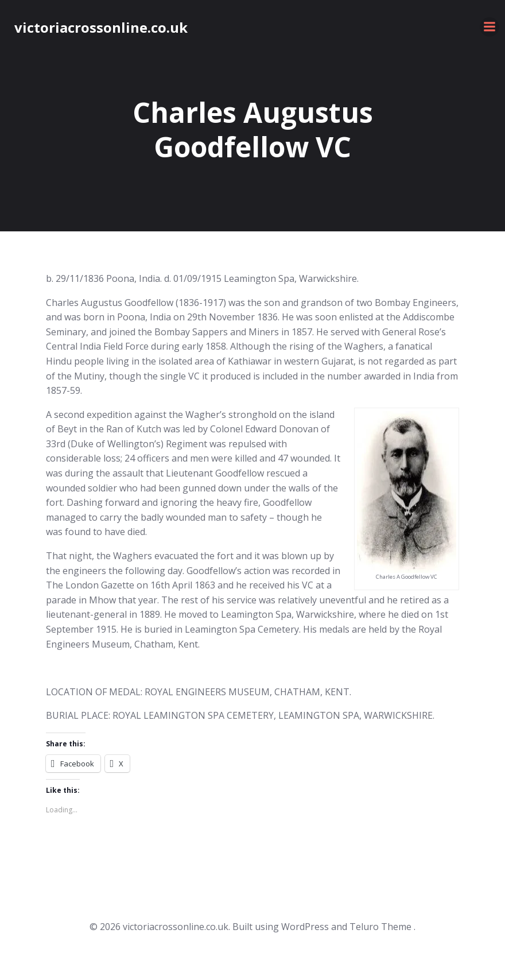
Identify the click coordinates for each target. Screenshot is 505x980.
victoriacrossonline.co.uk (101, 27)
